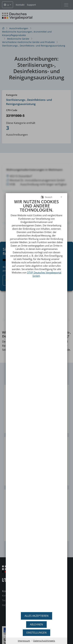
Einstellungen (36, 633)
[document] (36, 405)
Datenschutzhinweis (44, 641)
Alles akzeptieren (36, 616)
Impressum (24, 641)
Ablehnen (36, 624)
